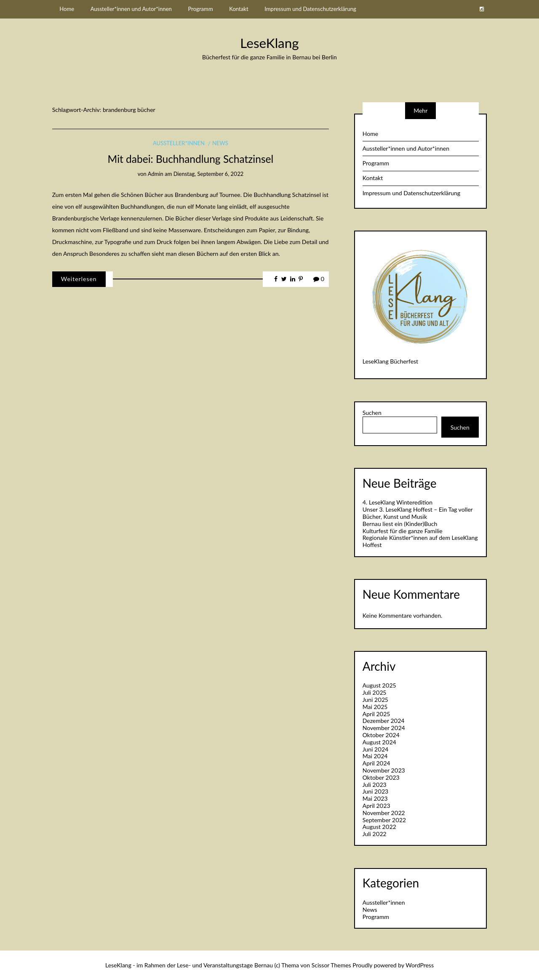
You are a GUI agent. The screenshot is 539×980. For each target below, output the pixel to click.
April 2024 (376, 763)
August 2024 (379, 742)
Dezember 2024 (384, 721)
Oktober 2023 (381, 777)
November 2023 (384, 770)
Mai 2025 (375, 707)
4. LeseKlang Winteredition (398, 502)
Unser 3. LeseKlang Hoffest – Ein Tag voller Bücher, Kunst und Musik (418, 513)
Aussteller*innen (179, 143)
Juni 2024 (376, 749)
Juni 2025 (375, 700)
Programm (200, 9)
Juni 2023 (375, 791)
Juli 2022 (375, 834)
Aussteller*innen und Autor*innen (131, 9)
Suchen (372, 413)
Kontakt (239, 9)
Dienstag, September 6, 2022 (208, 174)
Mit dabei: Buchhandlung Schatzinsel (191, 159)
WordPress (420, 965)
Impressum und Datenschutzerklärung (310, 9)
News (220, 143)
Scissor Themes (331, 965)
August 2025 (379, 685)
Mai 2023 (375, 798)
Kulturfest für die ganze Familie (403, 531)
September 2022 (384, 820)
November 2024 (384, 728)
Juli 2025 (374, 692)
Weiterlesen (79, 279)
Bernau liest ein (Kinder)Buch (400, 524)
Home (67, 9)
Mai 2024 (375, 756)
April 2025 (376, 714)
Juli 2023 (375, 785)
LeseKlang (269, 43)
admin (156, 174)
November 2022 (384, 813)
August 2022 (379, 827)
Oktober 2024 (381, 735)
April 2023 (376, 806)
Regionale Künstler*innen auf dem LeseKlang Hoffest (420, 541)
